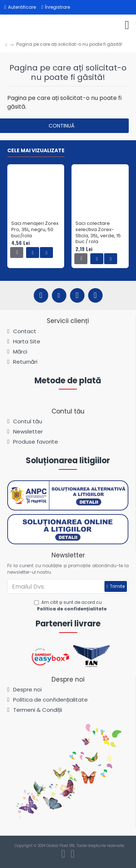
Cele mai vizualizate (36, 151)
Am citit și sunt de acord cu (71, 606)
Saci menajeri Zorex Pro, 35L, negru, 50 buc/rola (35, 230)
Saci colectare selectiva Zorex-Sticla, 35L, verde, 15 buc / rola (98, 233)
